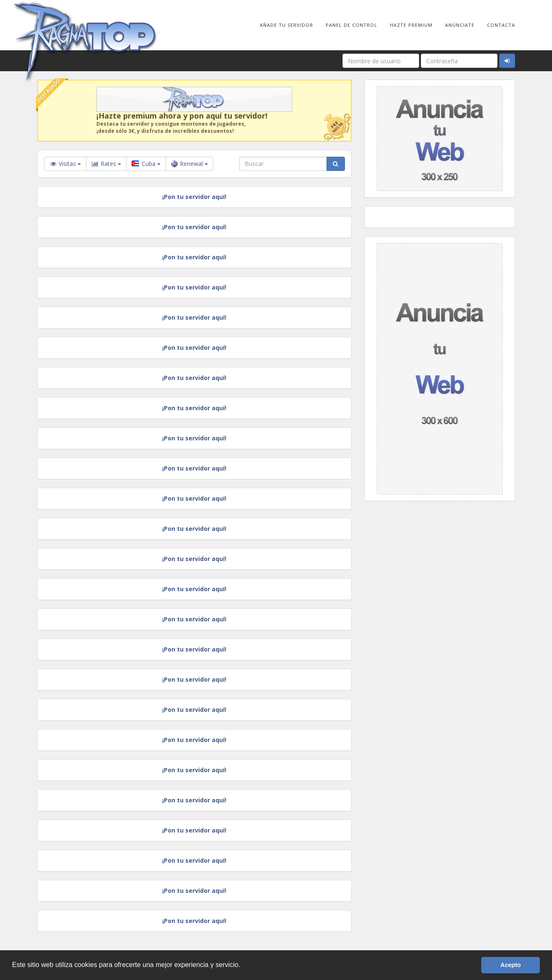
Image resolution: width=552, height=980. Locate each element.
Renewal (189, 164)
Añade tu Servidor (286, 25)
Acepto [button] (511, 965)
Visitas (65, 164)
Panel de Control (351, 25)
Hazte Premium (411, 25)
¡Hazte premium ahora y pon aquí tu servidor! (182, 116)
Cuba (146, 164)
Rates (106, 164)
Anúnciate (460, 25)
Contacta (501, 25)
